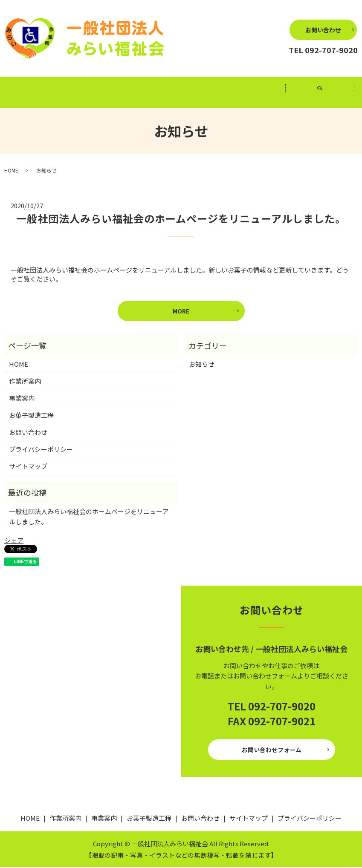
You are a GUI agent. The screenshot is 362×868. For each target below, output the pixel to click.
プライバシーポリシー (41, 450)
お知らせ (202, 365)
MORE (181, 312)
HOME (42, 93)
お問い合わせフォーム (272, 750)
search (325, 97)
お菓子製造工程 (251, 93)
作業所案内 (111, 93)
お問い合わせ (323, 30)
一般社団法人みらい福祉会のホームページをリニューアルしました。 (181, 219)
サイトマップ (28, 467)
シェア (14, 542)
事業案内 (181, 93)
